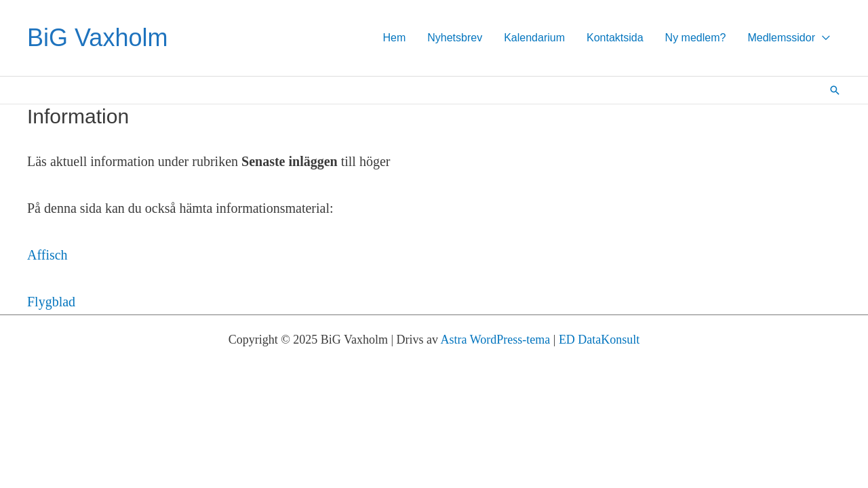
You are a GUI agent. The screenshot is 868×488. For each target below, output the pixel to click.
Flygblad (51, 302)
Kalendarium (534, 38)
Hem (394, 38)
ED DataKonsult (599, 340)
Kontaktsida (615, 38)
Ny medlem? (696, 38)
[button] (835, 90)
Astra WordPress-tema (496, 340)
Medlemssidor (781, 38)
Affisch (47, 255)
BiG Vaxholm (97, 38)
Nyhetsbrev (455, 38)
